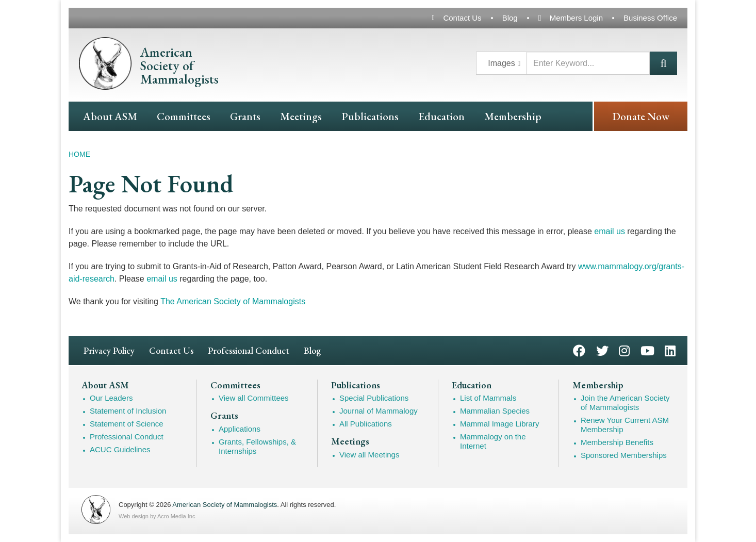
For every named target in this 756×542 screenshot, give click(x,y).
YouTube (647, 350)
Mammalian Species (495, 411)
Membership (513, 116)
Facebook (579, 350)
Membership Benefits (617, 442)
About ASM (110, 116)
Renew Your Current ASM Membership (625, 425)
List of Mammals (488, 398)
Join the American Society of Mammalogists (625, 403)
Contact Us (462, 18)
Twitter (602, 350)
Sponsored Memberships (624, 455)
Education (441, 116)
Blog (510, 18)
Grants (245, 116)
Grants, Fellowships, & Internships (257, 446)
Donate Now (641, 116)
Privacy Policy (109, 350)
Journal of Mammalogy (379, 411)
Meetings (301, 116)
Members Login (576, 18)
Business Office (650, 18)
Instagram (624, 350)
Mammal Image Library (499, 424)
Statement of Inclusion (128, 411)
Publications (370, 116)
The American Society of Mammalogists (233, 301)
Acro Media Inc (176, 516)
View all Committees (254, 398)
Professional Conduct (249, 350)
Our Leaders (111, 398)
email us (610, 231)
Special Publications (374, 398)
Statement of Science (127, 424)
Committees (184, 116)
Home (79, 154)
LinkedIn (670, 350)
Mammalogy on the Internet (493, 441)
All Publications (366, 424)
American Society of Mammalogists (225, 505)
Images (501, 63)
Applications (240, 429)
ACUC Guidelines (120, 449)
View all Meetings (369, 455)
